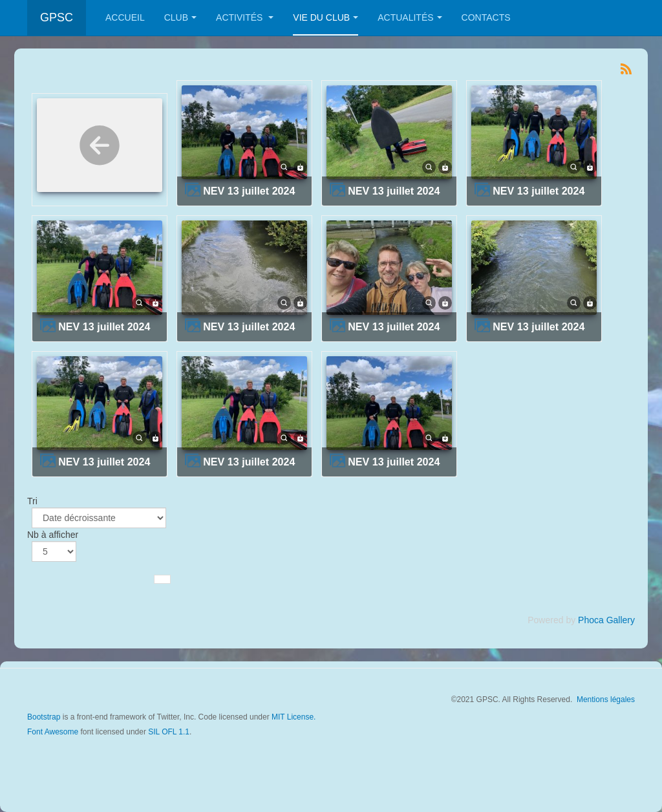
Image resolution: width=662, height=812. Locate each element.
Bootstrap (44, 717)
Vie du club (326, 17)
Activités (245, 17)
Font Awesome (53, 732)
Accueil (125, 17)
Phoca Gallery (606, 620)
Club (180, 17)
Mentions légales (606, 700)
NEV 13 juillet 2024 (249, 191)
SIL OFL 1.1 (169, 732)
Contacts (486, 17)
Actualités (410, 17)
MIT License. (294, 717)
